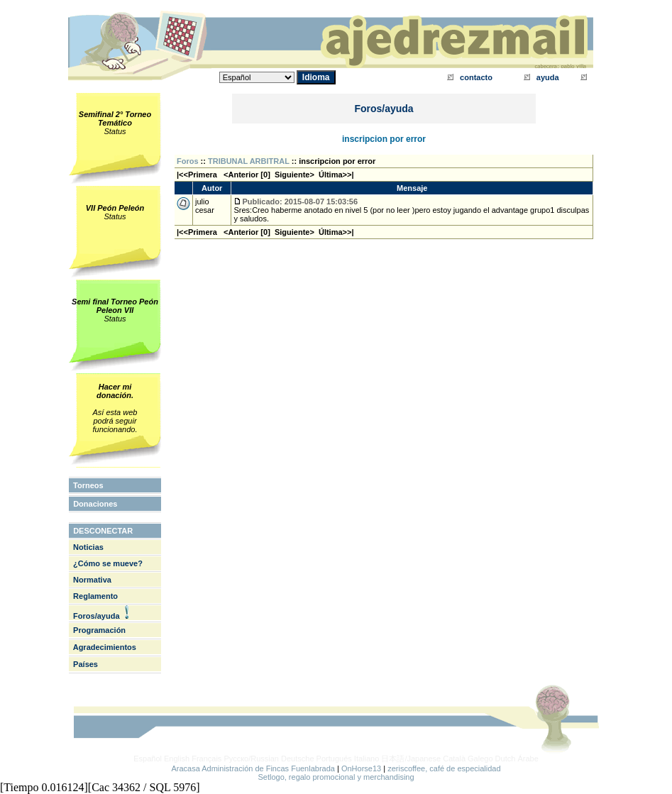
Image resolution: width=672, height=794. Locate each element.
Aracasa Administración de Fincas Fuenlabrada (253, 768)
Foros (188, 161)
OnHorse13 (361, 768)
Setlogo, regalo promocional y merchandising (336, 777)
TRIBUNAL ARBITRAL (249, 161)
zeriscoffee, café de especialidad (444, 768)
